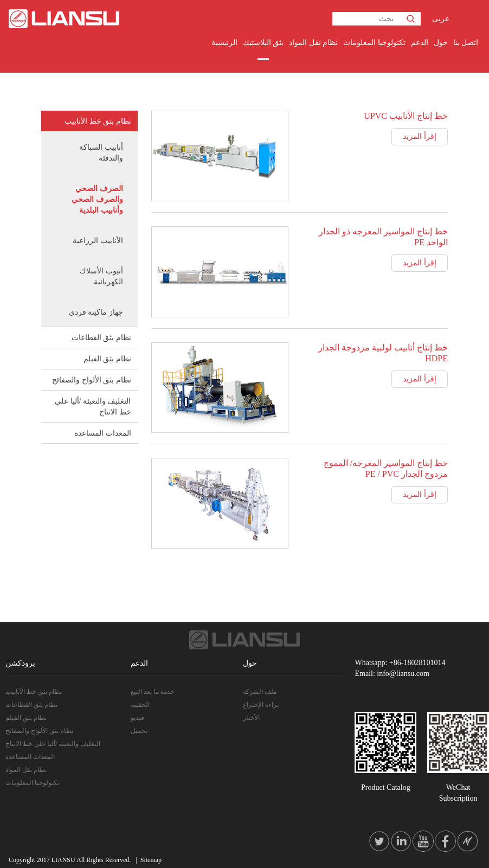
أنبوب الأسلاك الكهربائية (101, 276)
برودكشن (20, 663)
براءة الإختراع (261, 705)
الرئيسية (224, 43)
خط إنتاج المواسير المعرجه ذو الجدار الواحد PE (383, 237)
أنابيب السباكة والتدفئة (101, 153)
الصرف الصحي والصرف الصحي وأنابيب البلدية (97, 199)
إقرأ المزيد (420, 136)
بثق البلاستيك (263, 43)
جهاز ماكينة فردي (96, 312)
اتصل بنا (466, 43)
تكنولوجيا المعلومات (374, 43)
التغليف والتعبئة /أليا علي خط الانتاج (93, 407)
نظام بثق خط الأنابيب (98, 121)
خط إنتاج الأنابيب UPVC (406, 116)
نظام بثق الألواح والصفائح (92, 380)
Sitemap (151, 860)
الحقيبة (140, 705)
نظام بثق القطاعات (101, 338)
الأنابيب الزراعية (98, 241)
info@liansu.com (403, 674)
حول (441, 43)
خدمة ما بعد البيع (152, 692)
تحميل (139, 731)
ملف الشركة (260, 692)
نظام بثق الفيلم (107, 359)
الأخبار (251, 718)
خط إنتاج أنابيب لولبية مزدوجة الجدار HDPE (383, 353)
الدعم (420, 43)
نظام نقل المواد (313, 43)
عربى (441, 19)
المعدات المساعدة (103, 433)
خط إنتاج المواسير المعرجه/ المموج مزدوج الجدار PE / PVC (386, 468)
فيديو (137, 718)
